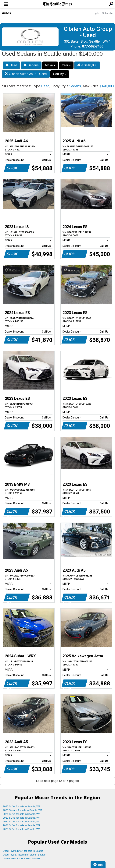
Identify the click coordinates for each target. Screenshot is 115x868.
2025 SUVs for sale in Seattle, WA (22, 806)
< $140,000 (87, 65)
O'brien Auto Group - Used (26, 74)
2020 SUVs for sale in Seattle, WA (22, 829)
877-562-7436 (93, 46)
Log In (96, 13)
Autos (6, 13)
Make (50, 65)
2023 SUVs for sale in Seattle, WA (22, 818)
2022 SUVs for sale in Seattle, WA (22, 822)
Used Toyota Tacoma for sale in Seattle (24, 855)
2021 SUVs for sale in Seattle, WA (22, 825)
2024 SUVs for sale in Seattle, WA (22, 814)
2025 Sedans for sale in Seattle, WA (23, 810)
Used (11, 65)
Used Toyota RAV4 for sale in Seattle (23, 851)
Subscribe (108, 13)
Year (66, 65)
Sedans (31, 65)
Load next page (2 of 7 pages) (57, 781)
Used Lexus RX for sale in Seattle (21, 858)
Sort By (59, 74)
